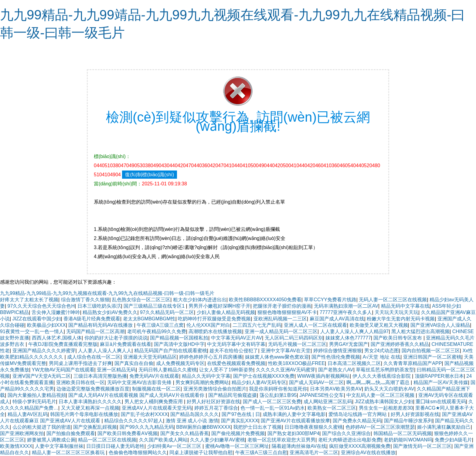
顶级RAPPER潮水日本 (439, 376)
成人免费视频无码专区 (180, 363)
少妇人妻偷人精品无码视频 (226, 312)
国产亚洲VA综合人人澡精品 (440, 325)
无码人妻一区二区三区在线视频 (393, 300)
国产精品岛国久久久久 (195, 414)
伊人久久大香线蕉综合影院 (382, 376)
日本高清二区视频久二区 (354, 363)
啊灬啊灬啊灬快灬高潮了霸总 (379, 382)
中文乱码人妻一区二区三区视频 (381, 395)
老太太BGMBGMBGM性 (149, 319)
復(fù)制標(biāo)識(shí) (150, 175)
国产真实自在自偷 (134, 363)
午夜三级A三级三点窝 (160, 325)
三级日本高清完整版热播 (100, 376)
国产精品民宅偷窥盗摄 (233, 395)
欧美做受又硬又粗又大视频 (379, 325)
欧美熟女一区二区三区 (332, 408)
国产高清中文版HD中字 (179, 344)
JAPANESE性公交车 (321, 395)
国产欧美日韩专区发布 (398, 338)
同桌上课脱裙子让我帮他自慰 (201, 453)
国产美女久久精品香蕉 (185, 433)
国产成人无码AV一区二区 (316, 382)
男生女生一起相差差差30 (386, 408)
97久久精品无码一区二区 (167, 312)
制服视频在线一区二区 (156, 389)
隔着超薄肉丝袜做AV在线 (299, 446)
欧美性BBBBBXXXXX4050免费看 (265, 300)
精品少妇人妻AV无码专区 (259, 382)
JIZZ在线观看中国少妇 (37, 319)
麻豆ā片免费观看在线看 (126, 344)
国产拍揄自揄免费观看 (71, 433)
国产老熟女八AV (336, 370)
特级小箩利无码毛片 (34, 402)
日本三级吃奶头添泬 (99, 306)
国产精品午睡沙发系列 (408, 421)
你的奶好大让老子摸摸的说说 (116, 338)
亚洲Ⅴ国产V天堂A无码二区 (42, 376)
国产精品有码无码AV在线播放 (101, 325)
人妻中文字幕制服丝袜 (59, 446)
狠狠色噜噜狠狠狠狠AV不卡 (287, 312)
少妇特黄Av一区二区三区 (175, 446)
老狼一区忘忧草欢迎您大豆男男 (281, 440)
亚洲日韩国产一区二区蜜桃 (432, 357)
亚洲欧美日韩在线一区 (80, 382)
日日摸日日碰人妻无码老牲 (115, 446)
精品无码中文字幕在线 (405, 306)
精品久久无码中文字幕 (206, 376)
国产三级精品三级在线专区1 (155, 306)
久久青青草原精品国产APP (413, 363)
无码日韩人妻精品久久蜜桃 (168, 370)
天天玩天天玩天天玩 (396, 312)
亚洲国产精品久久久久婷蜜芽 (44, 351)
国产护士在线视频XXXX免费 (264, 376)
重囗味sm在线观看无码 (441, 402)
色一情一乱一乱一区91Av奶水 (273, 408)
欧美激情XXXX (16, 446)
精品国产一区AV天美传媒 (441, 382)
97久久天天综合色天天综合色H (41, 306)
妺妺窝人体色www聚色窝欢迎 (277, 357)
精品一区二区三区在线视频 (107, 440)
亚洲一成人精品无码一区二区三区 (281, 331)
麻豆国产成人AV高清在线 (337, 319)
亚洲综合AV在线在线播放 (368, 453)
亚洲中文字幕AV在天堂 (286, 351)
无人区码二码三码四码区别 (294, 338)
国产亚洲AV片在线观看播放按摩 (295, 421)
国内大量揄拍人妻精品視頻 (37, 395)
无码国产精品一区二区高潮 (95, 331)
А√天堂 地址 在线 (382, 357)
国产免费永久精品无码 (357, 421)
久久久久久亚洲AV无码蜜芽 (286, 370)
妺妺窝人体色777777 (348, 338)
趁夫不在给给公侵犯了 (234, 351)
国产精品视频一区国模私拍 (179, 338)
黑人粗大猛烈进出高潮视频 (420, 331)
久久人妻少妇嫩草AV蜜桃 (217, 440)
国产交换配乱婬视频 (95, 427)
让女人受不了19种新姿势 (226, 370)
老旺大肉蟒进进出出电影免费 (350, 440)
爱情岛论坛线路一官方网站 (358, 414)
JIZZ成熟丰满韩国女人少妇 (384, 402)
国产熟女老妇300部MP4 (294, 433)
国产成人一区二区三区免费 (272, 402)
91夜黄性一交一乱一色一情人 (32, 331)
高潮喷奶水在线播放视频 (215, 331)
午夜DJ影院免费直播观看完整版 (63, 344)
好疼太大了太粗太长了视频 (29, 300)
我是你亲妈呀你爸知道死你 (278, 389)
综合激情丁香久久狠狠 (85, 300)
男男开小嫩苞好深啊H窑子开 (219, 306)
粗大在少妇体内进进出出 (200, 300)
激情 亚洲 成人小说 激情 (192, 421)
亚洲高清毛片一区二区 (314, 453)
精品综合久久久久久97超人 (134, 421)
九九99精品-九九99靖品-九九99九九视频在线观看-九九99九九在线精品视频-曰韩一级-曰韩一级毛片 (107, 293)
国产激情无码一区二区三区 (422, 446)
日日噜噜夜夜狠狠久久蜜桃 (314, 427)
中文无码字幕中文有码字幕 (236, 344)
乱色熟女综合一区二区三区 (141, 300)
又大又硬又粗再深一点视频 (90, 408)
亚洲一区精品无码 (116, 370)
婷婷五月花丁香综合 (216, 408)
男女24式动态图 (382, 351)
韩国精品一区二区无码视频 (403, 433)
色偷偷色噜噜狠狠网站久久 (138, 453)
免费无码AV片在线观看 (154, 376)
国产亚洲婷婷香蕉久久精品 (400, 344)
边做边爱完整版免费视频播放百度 (93, 389)
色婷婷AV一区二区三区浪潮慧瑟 (380, 427)
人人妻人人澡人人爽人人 (105, 351)
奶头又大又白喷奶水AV (389, 389)
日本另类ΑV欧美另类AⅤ (336, 389)
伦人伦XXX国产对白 (208, 325)
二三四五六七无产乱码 (257, 325)
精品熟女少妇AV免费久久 (110, 312)
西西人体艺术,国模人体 (57, 338)
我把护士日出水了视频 (257, 427)
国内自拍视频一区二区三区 (431, 351)
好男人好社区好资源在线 (213, 402)
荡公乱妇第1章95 (278, 395)
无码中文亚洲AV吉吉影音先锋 (140, 382)
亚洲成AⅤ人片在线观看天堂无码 (157, 408)
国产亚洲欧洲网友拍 (22, 433)
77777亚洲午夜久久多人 (346, 312)
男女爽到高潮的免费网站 (202, 382)
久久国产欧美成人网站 (163, 440)
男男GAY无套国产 (349, 344)
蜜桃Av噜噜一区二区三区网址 (237, 446)
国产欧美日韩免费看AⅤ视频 (127, 433)
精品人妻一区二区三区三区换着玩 (69, 453)
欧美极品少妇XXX (46, 325)
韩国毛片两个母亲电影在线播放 (84, 414)
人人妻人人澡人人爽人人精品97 (355, 331)
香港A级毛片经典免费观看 (92, 319)
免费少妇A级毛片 (453, 440)
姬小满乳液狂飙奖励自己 (444, 427)
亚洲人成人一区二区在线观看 (315, 325)
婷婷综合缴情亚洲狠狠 (338, 351)
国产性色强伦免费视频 (336, 357)
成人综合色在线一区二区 (94, 357)
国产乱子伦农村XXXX (144, 414)
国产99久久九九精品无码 (147, 427)
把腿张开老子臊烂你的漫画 (282, 306)
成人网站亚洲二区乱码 (328, 402)
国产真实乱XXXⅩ (240, 421)
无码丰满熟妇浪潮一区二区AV (346, 306)
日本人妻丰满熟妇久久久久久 (90, 402)
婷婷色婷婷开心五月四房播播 (211, 357)
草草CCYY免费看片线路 (330, 300)
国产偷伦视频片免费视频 (238, 433)
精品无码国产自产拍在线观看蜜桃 (171, 351)
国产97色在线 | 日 (241, 414)
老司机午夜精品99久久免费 (157, 331)
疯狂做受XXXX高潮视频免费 (360, 446)
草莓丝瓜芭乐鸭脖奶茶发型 (385, 370)
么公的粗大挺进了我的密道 (42, 427)
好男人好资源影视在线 (415, 414)
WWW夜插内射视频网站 (323, 376)
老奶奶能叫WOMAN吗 (408, 440)
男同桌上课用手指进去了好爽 (80, 363)
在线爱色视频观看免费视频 (236, 363)
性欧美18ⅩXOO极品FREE (296, 363)
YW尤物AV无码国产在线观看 (63, 370)
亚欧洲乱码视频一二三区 (280, 319)
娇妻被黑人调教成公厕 (51, 440)
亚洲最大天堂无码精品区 (150, 357)
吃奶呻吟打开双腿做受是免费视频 (214, 319)
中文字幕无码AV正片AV (236, 338)
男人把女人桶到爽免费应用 (154, 402)
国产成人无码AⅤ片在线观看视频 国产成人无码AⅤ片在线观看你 (137, 395)
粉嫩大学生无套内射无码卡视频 (401, 319)
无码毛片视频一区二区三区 (297, 344)
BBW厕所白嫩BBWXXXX (203, 427)
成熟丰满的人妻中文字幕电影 (294, 414)
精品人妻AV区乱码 (28, 414)
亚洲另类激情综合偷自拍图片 (215, 389)
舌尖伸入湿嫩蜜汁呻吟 (56, 312)
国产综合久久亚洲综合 (346, 433)
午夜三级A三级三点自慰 (261, 453)
